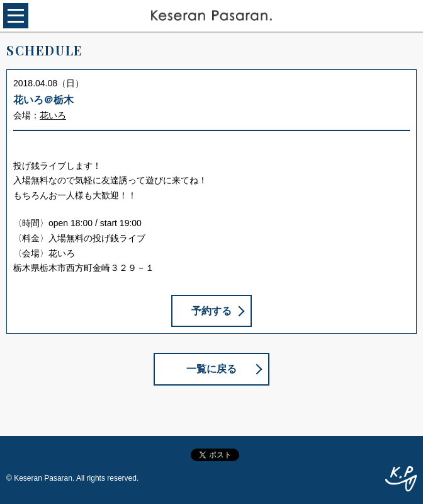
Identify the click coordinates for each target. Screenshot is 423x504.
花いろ (53, 115)
